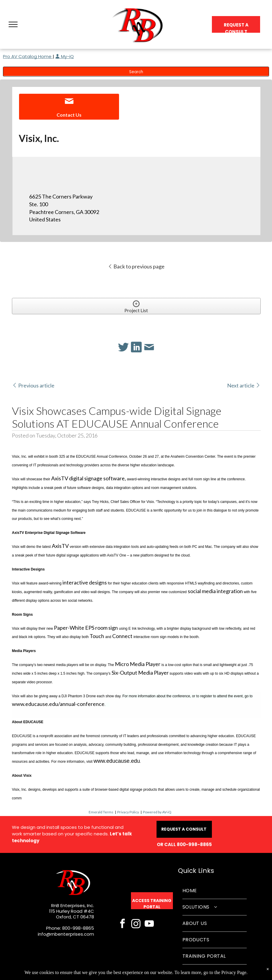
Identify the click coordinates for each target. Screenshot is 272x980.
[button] (13, 24)
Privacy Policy (128, 812)
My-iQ (65, 56)
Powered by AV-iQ (157, 812)
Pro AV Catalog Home (28, 56)
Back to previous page (136, 266)
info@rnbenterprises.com (66, 934)
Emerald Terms (101, 812)
